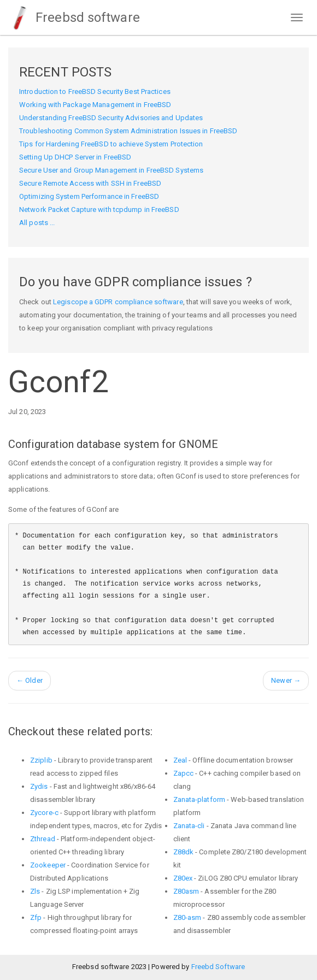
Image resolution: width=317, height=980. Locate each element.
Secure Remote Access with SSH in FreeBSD (90, 183)
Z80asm (186, 891)
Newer (286, 680)
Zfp (36, 917)
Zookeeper (48, 865)
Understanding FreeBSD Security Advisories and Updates (111, 118)
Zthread (43, 839)
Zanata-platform (199, 799)
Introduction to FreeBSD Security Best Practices (95, 91)
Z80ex (183, 878)
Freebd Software (218, 967)
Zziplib (41, 760)
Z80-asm (187, 917)
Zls (35, 891)
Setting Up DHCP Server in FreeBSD (75, 157)
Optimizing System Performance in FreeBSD (89, 196)
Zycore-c (44, 813)
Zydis (39, 786)
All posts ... (37, 223)
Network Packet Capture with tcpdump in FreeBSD (99, 209)
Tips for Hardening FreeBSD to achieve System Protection (111, 144)
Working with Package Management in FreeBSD (95, 105)
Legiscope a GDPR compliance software (118, 302)
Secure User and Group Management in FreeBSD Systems (111, 170)
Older (30, 680)
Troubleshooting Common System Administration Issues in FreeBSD (128, 131)
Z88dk (184, 852)
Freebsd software (74, 17)
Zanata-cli (189, 826)
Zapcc (184, 773)
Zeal (180, 760)
